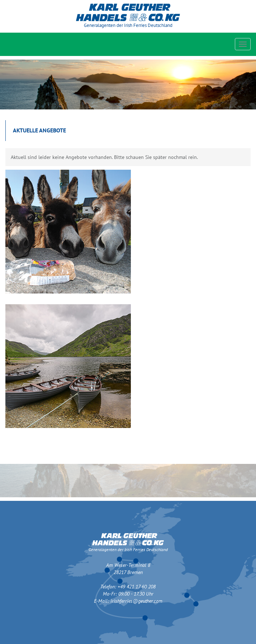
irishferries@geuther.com (136, 601)
